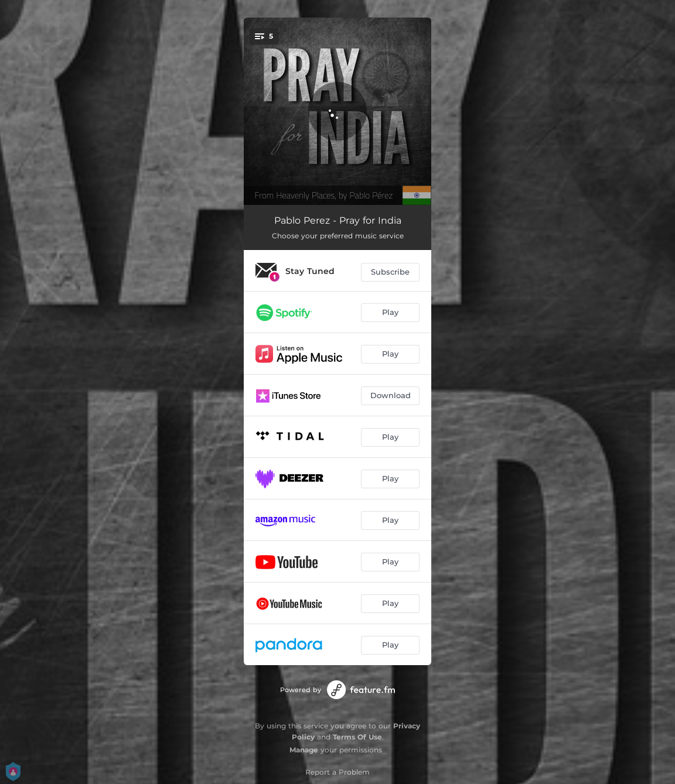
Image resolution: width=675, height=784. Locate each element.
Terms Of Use (357, 737)
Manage (304, 750)
